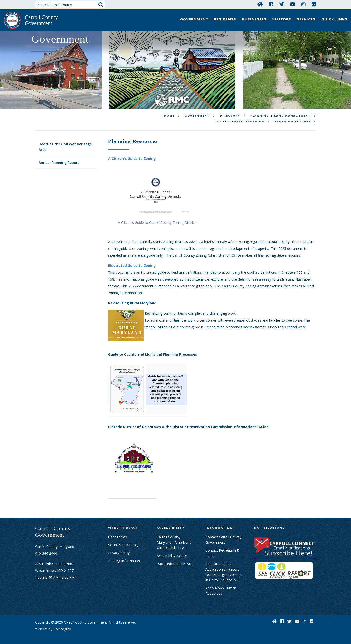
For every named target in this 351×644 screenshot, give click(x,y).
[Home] (260, 4)
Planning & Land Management (280, 115)
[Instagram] (303, 4)
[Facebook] (271, 4)
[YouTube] (293, 4)
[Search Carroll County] (70, 5)
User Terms (117, 536)
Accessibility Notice (172, 555)
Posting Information (124, 560)
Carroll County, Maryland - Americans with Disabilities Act (174, 542)
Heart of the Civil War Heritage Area (65, 146)
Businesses (254, 19)
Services (306, 19)
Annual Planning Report (59, 162)
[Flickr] (314, 4)
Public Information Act (174, 563)
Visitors (282, 19)
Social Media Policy (123, 544)
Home (169, 115)
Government (194, 19)
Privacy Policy (119, 552)
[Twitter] (282, 4)
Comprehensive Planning (240, 120)
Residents (225, 19)
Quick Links (334, 19)
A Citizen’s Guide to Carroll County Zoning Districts (158, 222)
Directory (230, 115)
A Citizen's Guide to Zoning (132, 158)
